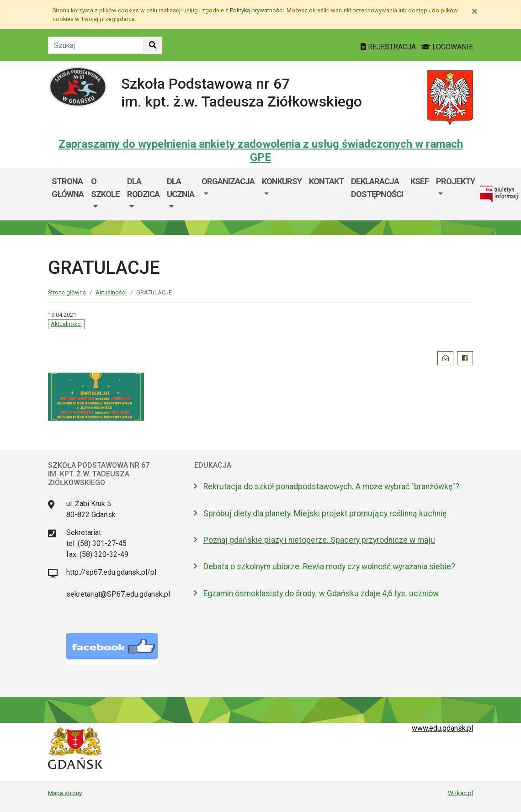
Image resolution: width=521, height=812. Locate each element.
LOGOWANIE (447, 47)
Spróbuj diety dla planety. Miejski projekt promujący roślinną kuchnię (325, 513)
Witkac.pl (460, 793)
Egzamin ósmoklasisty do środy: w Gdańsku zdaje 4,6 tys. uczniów (321, 593)
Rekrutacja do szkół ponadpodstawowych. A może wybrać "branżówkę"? (331, 486)
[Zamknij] (475, 11)
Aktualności (111, 292)
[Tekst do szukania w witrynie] (96, 45)
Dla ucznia (181, 188)
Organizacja (228, 181)
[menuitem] (105, 194)
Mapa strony (65, 793)
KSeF (420, 181)
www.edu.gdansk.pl (442, 728)
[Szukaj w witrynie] (153, 45)
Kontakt (326, 181)
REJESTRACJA (389, 47)
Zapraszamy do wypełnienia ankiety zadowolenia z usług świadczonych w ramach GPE (261, 151)
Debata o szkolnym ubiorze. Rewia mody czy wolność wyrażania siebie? (329, 566)
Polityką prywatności (257, 10)
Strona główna (68, 188)
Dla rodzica (143, 188)
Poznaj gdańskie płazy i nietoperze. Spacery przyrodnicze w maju (319, 540)
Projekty (455, 181)
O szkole (105, 188)
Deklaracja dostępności (377, 188)
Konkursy (282, 181)
